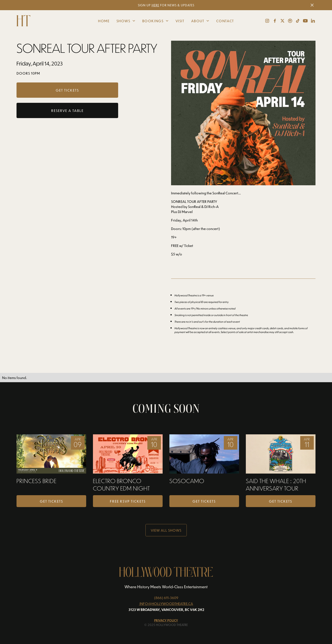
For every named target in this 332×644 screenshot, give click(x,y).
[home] (48, 21)
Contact (225, 21)
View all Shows (166, 530)
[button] (126, 21)
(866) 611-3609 (166, 598)
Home (104, 21)
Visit (180, 21)
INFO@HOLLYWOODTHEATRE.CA (166, 604)
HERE (155, 5)
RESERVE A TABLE (67, 110)
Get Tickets (51, 501)
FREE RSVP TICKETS (128, 501)
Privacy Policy (166, 620)
